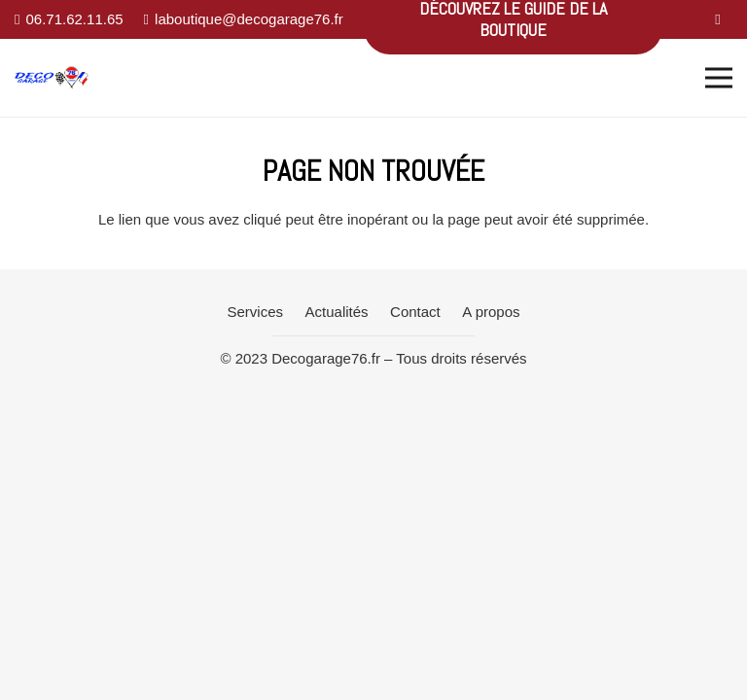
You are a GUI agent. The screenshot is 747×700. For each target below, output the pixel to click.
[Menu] (719, 78)
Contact (415, 312)
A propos (491, 312)
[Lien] (52, 78)
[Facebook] (718, 19)
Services (256, 312)
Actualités (337, 312)
